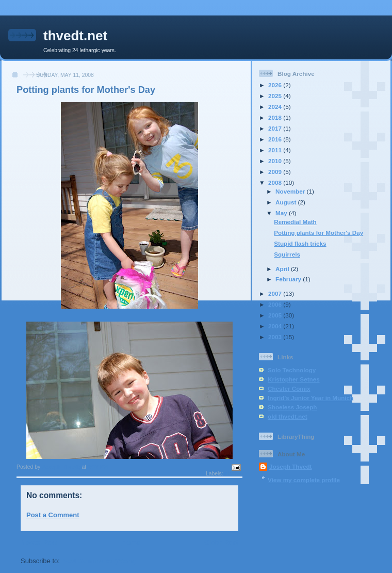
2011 (276, 150)
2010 (276, 161)
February (289, 279)
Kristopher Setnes (294, 379)
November (291, 191)
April (283, 269)
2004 (276, 326)
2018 (276, 117)
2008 (276, 182)
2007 (276, 293)
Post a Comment (53, 515)
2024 (276, 107)
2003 (276, 337)
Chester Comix (289, 388)
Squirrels (287, 254)
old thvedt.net (288, 416)
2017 (276, 128)
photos (233, 474)
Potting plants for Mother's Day (319, 233)
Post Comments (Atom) (99, 561)
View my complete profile (304, 480)
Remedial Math (295, 222)
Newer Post (39, 542)
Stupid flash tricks (300, 243)
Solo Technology (292, 370)
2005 (276, 315)
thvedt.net (75, 36)
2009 (276, 172)
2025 (276, 96)
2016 (276, 139)
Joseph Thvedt (290, 466)
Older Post (221, 542)
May (282, 213)
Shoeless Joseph (292, 407)
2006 (276, 304)
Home (130, 542)
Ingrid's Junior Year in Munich (311, 398)
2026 (276, 85)
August (287, 202)
